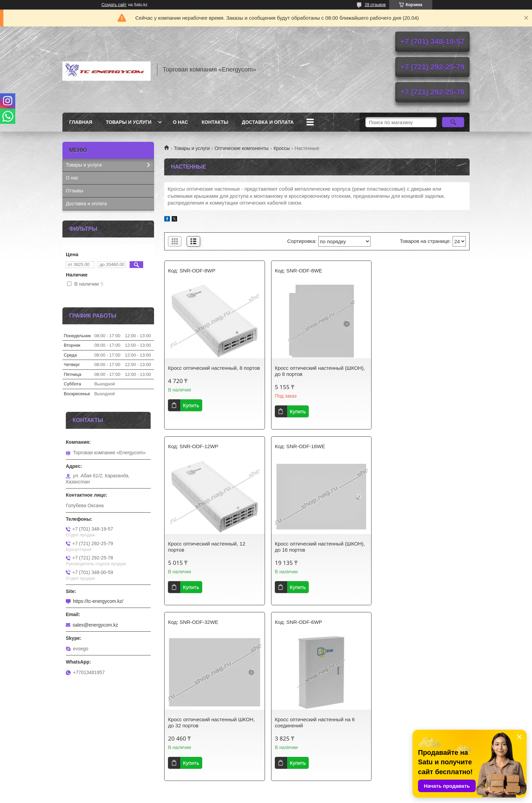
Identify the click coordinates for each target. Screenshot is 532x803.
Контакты (215, 122)
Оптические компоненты (242, 148)
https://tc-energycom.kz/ (98, 601)
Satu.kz (295, 790)
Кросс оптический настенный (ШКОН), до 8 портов (317, 371)
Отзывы (74, 191)
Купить (191, 411)
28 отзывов (375, 5)
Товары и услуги (129, 122)
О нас (180, 122)
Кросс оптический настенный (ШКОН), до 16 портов (213, 547)
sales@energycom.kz (95, 625)
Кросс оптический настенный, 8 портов (205, 371)
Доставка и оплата (268, 122)
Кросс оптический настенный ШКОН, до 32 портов (315, 547)
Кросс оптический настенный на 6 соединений (416, 547)
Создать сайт (114, 5)
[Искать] (453, 122)
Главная (81, 122)
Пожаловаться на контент (299, 797)
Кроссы (282, 148)
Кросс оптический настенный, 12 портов (414, 371)
